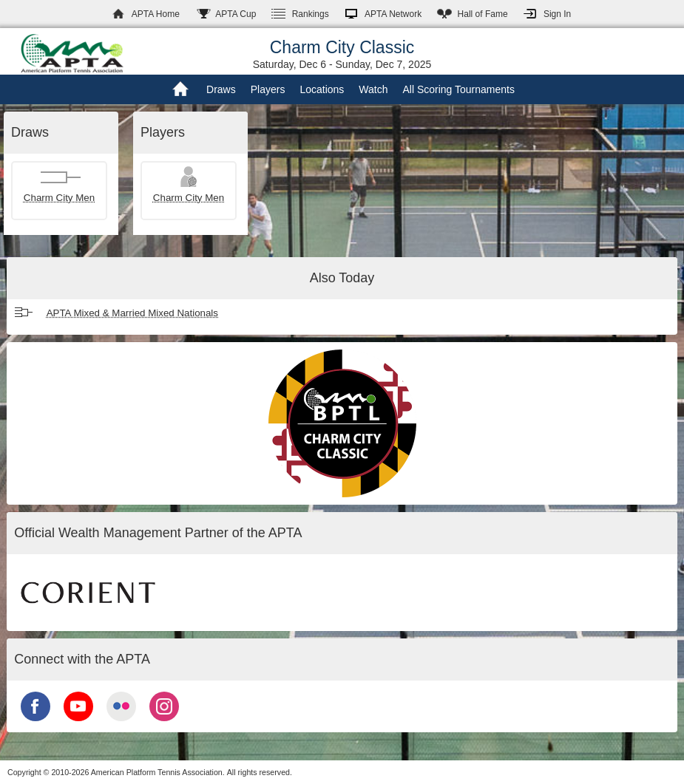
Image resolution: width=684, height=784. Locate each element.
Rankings (311, 14)
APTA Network (393, 14)
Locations (322, 89)
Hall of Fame (483, 14)
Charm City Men (59, 198)
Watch (373, 89)
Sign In (557, 14)
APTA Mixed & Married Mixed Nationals (132, 313)
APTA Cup (236, 14)
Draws (221, 89)
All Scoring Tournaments (458, 89)
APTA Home (156, 14)
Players (268, 89)
